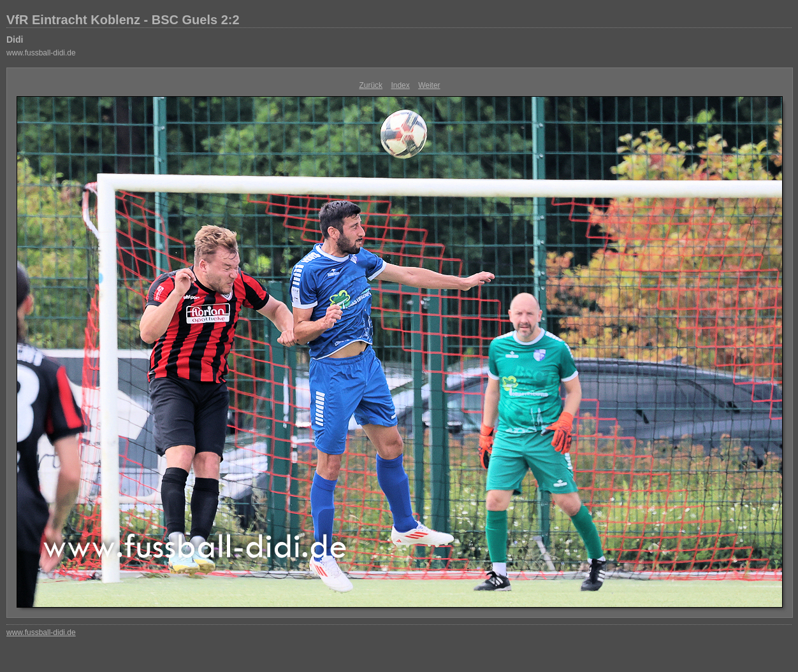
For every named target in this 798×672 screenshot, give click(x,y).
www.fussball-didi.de (41, 53)
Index (400, 85)
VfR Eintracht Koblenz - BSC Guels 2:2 (123, 20)
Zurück (371, 85)
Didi (15, 39)
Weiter (429, 85)
